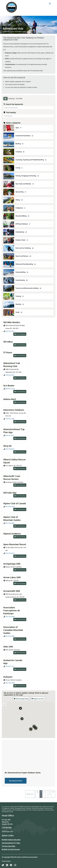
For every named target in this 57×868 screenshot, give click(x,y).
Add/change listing (22, 699)
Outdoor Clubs (22, 240)
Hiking (19, 200)
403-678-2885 (10, 523)
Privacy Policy (6, 861)
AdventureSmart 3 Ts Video (11, 843)
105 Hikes (8, 342)
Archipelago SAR (12, 564)
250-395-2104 (10, 331)
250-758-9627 (10, 449)
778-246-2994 (10, 375)
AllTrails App (10, 493)
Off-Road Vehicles (23, 224)
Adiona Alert (10, 399)
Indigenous (21, 208)
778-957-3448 (10, 419)
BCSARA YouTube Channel (11, 849)
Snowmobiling (22, 272)
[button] (34, 724)
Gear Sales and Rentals (25, 184)
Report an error (39, 699)
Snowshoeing (22, 280)
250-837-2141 (10, 666)
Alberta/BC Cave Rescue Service (12, 478)
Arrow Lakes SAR (12, 577)
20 (50, 793)
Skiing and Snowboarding (26, 264)
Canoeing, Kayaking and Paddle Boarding (31, 160)
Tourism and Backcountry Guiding (29, 288)
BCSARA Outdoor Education (11, 840)
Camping (20, 152)
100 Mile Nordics (12, 322)
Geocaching (21, 192)
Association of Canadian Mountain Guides (13, 630)
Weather (20, 304)
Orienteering (21, 232)
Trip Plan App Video (9, 846)
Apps (19, 128)
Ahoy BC (8, 446)
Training (20, 296)
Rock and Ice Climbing (25, 248)
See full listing (21, 334)
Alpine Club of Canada (15, 503)
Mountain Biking (23, 216)
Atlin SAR (8, 647)
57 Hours (8, 352)
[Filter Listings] (5, 99)
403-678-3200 (10, 507)
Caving (19, 168)
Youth (19, 312)
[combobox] (28, 116)
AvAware (8, 677)
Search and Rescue (24, 256)
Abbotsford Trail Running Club (12, 365)
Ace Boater (9, 385)
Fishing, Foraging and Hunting (27, 176)
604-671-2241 (10, 435)
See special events (16, 781)
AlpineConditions (12, 534)
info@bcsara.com (7, 831)
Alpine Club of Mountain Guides (12, 518)
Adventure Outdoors (14, 410)
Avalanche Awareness (25, 136)
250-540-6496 (10, 683)
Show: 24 (29, 794)
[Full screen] (4, 704)
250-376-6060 (10, 617)
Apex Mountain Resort (15, 544)
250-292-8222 (10, 553)
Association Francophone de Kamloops (12, 610)
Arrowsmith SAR (12, 591)
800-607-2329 (10, 389)
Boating (20, 144)
